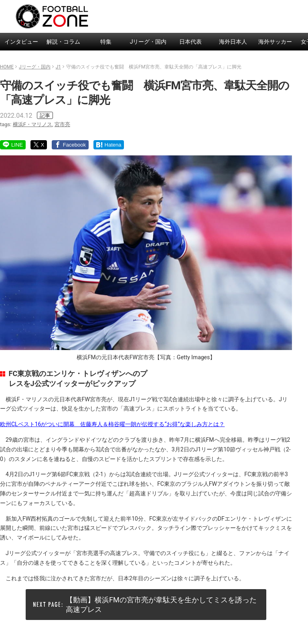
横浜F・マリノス (32, 124)
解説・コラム (63, 42)
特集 (106, 42)
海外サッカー (275, 42)
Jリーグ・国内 (148, 42)
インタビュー (21, 42)
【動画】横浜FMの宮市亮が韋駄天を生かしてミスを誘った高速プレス (161, 604)
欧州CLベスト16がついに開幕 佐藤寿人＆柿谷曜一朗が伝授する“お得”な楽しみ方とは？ (112, 424)
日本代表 (190, 42)
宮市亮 (62, 124)
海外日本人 (233, 42)
